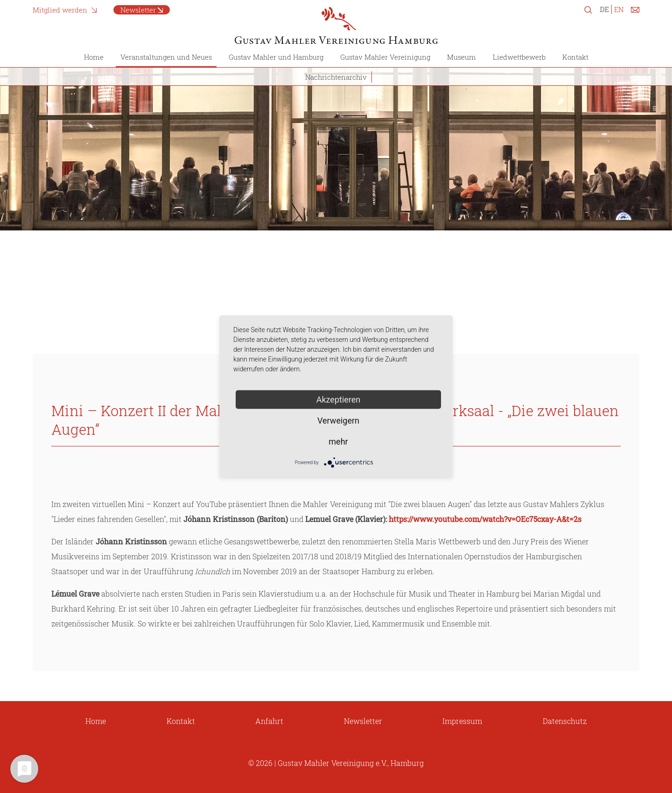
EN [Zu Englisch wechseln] (619, 9)
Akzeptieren (339, 400)
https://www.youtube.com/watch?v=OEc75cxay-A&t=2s (485, 519)
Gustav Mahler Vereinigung (385, 57)
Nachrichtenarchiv (336, 77)
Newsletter (138, 10)
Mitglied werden (60, 10)
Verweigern (338, 421)
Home (94, 57)
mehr (338, 442)
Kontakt (575, 57)
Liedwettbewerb (519, 57)
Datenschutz (565, 721)
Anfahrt (269, 721)
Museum (462, 57)
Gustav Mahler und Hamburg (276, 57)
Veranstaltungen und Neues (166, 57)
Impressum (462, 721)
